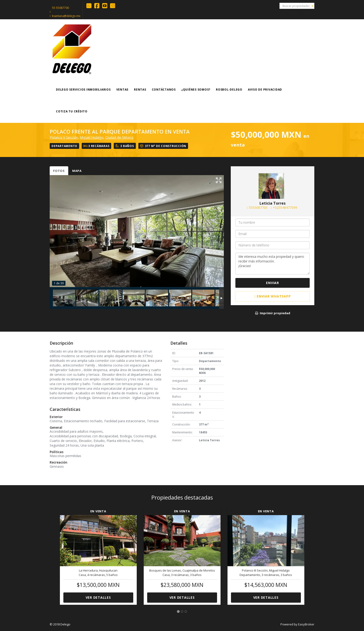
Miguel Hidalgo (92, 137)
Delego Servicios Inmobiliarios (83, 90)
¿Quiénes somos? (196, 90)
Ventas (122, 90)
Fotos (59, 171)
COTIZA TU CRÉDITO (72, 111)
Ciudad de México (119, 137)
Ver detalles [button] (98, 597)
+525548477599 (285, 208)
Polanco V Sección (64, 137)
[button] (53, 553)
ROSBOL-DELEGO (229, 90)
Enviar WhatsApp (273, 296)
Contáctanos (164, 90)
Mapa (77, 171)
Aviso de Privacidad (265, 90)
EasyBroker (306, 624)
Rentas (140, 90)
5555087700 (258, 208)
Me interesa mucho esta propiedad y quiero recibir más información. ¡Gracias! (273, 264)
